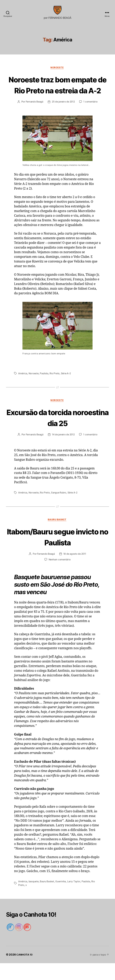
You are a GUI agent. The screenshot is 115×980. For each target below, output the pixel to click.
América (23, 389)
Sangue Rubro (60, 509)
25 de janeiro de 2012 (63, 118)
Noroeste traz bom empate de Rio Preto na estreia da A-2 (57, 95)
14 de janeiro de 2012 (63, 451)
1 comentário (91, 118)
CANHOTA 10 (25, 972)
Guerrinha (62, 898)
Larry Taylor (75, 898)
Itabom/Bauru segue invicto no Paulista (57, 553)
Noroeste (57, 72)
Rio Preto (55, 389)
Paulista (45, 389)
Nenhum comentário (60, 576)
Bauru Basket (57, 536)
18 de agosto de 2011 (75, 571)
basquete (34, 898)
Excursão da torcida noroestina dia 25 (57, 434)
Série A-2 (67, 389)
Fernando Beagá (34, 118)
